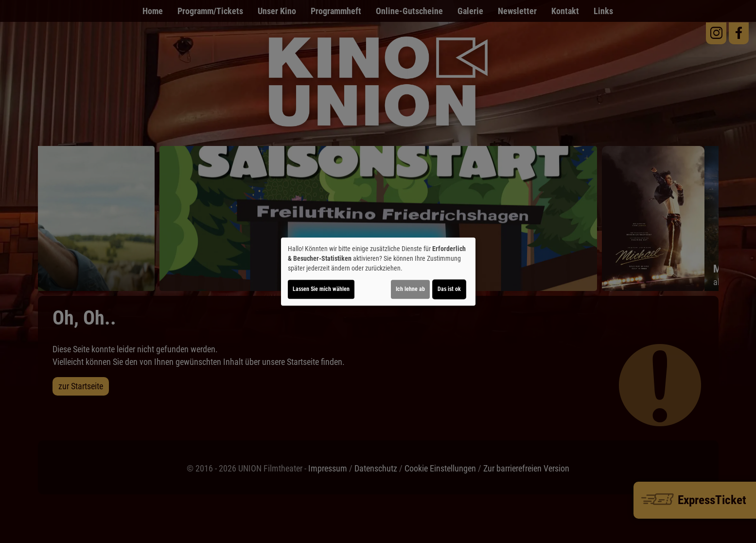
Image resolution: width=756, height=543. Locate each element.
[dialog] (378, 271)
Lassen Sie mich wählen (321, 289)
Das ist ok (449, 289)
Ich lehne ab (410, 289)
